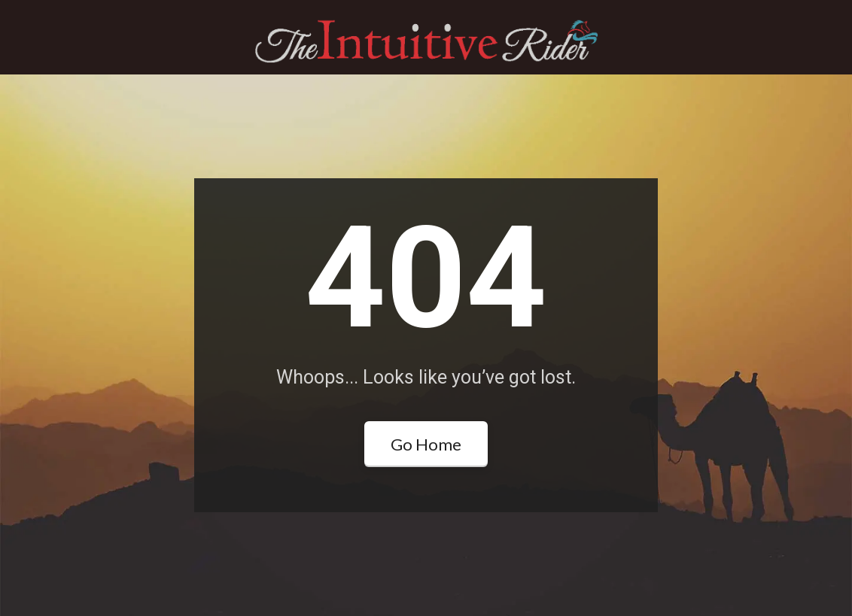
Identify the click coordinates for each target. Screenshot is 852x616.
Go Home (426, 444)
